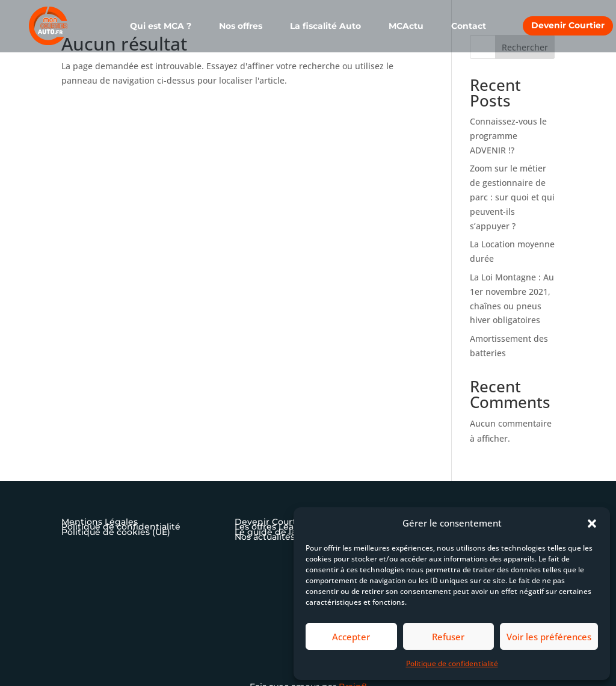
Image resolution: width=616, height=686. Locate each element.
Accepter (351, 637)
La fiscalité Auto (325, 26)
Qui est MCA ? (161, 26)
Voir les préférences (549, 637)
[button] (592, 524)
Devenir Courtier (568, 25)
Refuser (448, 637)
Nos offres (241, 26)
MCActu (406, 26)
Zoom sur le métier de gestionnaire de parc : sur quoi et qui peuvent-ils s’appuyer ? (512, 197)
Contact (469, 26)
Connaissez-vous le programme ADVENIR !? (508, 136)
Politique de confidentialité (452, 663)
